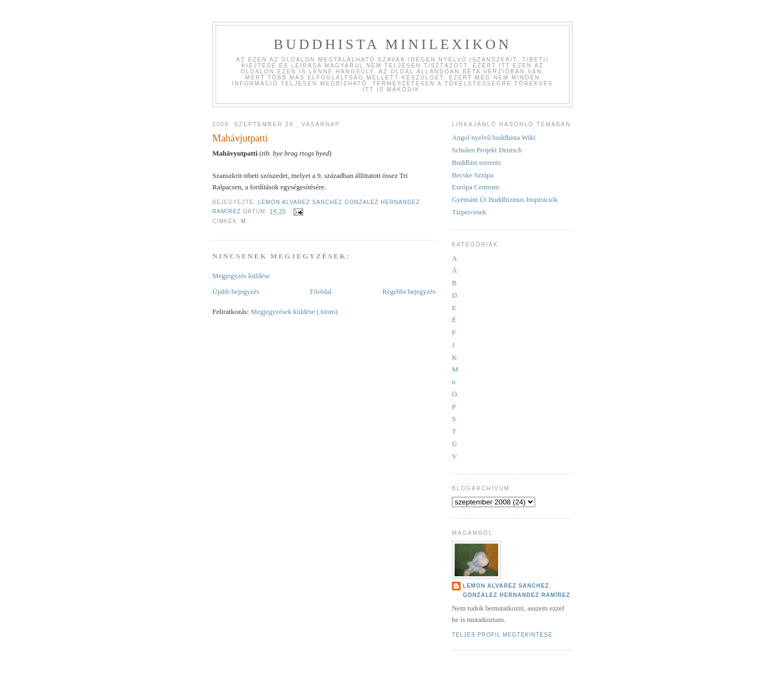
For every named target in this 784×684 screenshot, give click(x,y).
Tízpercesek (469, 212)
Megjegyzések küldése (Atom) (294, 312)
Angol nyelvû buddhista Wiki (494, 137)
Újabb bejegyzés (236, 291)
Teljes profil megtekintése (502, 635)
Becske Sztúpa (473, 175)
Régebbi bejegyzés (409, 291)
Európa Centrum (475, 187)
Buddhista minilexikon (392, 44)
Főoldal (321, 291)
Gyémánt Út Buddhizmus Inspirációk (505, 199)
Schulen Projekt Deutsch (487, 150)
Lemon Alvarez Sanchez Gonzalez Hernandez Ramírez (516, 590)
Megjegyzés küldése (241, 276)
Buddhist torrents (476, 162)
